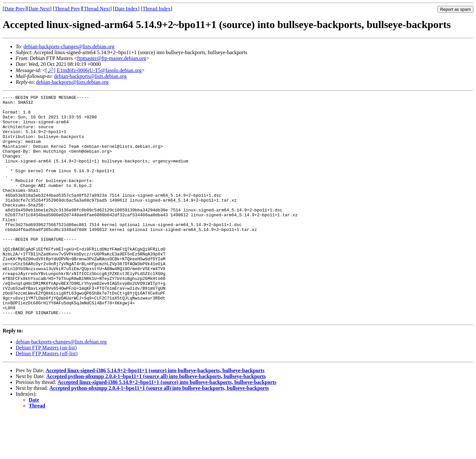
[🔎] (50, 70)
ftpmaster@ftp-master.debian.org (112, 58)
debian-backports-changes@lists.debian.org (69, 46)
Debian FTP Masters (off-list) (47, 398)
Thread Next (97, 9)
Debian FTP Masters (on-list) (46, 393)
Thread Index (156, 9)
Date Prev (15, 9)
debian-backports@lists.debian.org (90, 76)
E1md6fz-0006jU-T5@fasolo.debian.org (99, 70)
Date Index (126, 9)
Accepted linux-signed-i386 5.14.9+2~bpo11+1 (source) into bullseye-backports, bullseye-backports (155, 415)
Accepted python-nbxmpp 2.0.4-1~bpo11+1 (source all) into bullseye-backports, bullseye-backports (156, 421)
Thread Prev (67, 9)
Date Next (39, 9)
